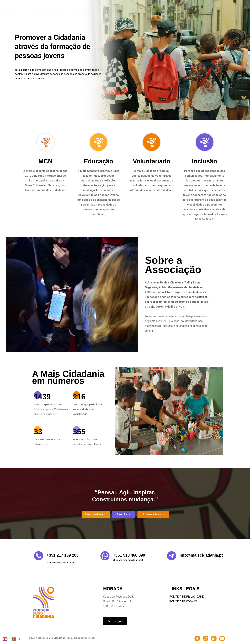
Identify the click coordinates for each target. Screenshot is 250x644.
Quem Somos (106, 9)
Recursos (153, 9)
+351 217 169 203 (63, 555)
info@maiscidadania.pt (201, 555)
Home (87, 9)
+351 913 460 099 (129, 555)
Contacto (171, 9)
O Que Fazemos (131, 9)
